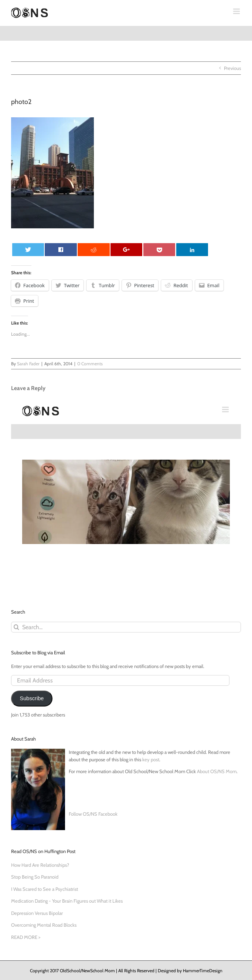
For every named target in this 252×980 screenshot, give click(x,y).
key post (151, 759)
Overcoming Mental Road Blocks (44, 925)
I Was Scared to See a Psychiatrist (45, 889)
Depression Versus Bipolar (37, 913)
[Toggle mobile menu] (237, 11)
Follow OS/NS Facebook (93, 814)
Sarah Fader (28, 364)
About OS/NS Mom (217, 771)
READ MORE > (26, 937)
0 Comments (90, 364)
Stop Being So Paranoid (35, 877)
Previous (232, 68)
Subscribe (32, 698)
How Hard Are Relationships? (40, 865)
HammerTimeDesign (203, 971)
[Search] (16, 627)
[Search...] (126, 627)
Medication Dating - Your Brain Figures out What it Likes (67, 901)
